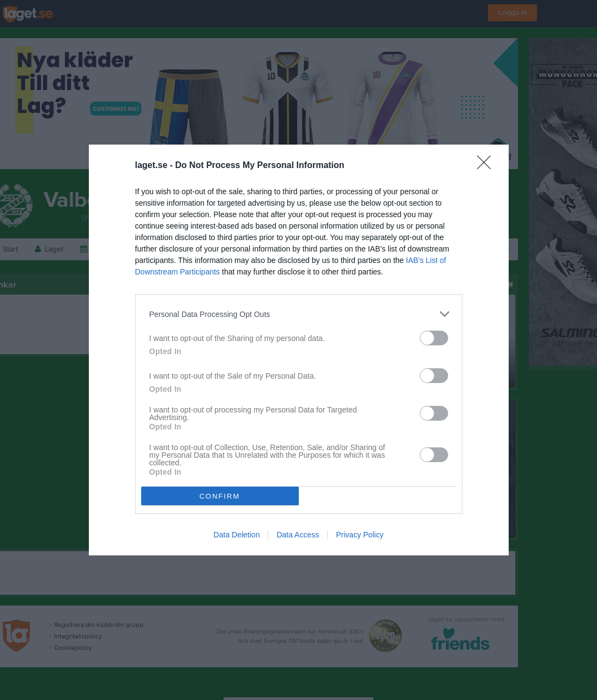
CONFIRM (220, 496)
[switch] (434, 338)
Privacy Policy (360, 535)
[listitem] (299, 314)
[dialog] (299, 350)
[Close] (487, 166)
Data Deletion (237, 535)
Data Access (298, 535)
